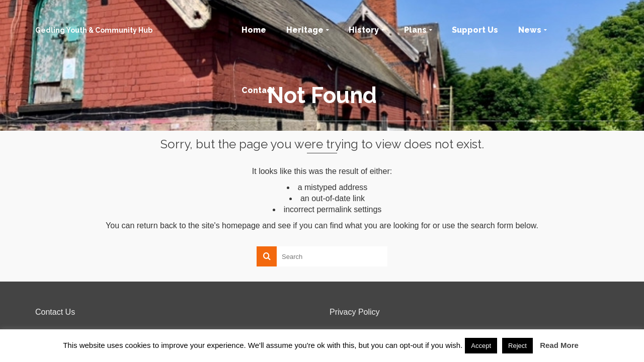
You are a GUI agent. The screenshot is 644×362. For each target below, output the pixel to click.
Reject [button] (517, 346)
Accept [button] (481, 346)
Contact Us (55, 312)
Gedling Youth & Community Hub (94, 30)
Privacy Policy (355, 312)
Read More (559, 345)
